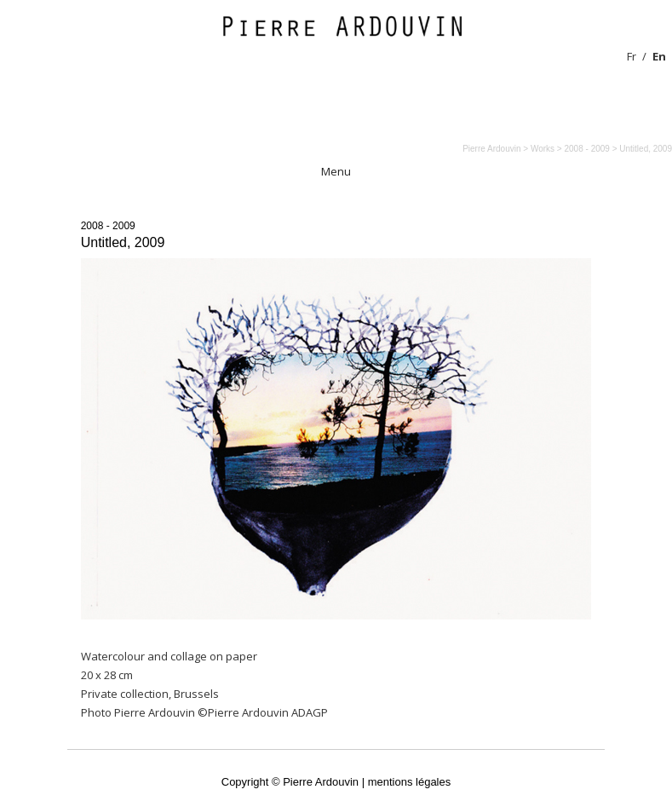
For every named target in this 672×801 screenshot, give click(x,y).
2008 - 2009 (108, 226)
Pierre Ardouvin (491, 149)
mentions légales (410, 782)
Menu (336, 171)
